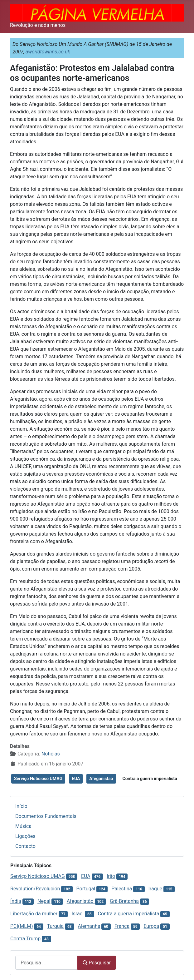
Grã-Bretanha (124, 901)
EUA (76, 779)
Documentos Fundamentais (46, 816)
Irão (111, 876)
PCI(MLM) (22, 926)
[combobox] (46, 963)
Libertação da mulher (34, 914)
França (122, 926)
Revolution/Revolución (35, 889)
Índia (16, 901)
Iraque (155, 889)
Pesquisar (97, 963)
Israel (78, 914)
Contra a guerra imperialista (150, 779)
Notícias (51, 754)
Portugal (86, 889)
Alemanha (89, 926)
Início (21, 806)
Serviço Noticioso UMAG (38, 779)
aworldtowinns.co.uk (48, 52)
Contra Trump (25, 939)
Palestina (122, 889)
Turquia (55, 926)
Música (23, 826)
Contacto (25, 846)
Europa (151, 926)
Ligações (25, 836)
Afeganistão (101, 779)
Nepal (44, 901)
